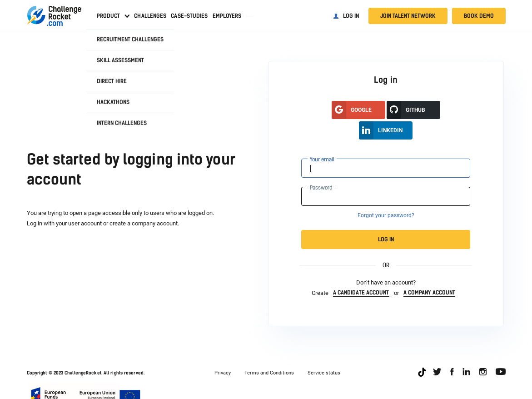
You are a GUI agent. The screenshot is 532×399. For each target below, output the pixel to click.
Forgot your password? (386, 215)
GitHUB (406, 110)
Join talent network (408, 16)
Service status (324, 373)
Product (109, 16)
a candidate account (361, 293)
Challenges (150, 16)
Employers (227, 16)
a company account (430, 293)
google (352, 110)
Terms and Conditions (269, 373)
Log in (351, 16)
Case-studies (189, 16)
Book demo (479, 16)
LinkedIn (381, 130)
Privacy (223, 373)
